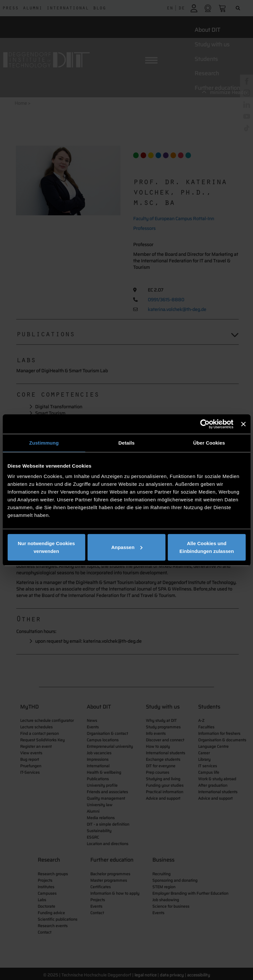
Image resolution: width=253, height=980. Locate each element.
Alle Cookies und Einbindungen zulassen (207, 547)
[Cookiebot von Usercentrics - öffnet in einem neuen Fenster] (205, 424)
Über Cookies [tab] (209, 443)
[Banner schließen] (243, 424)
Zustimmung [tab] (44, 443)
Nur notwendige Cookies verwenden (46, 547)
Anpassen (127, 547)
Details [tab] (127, 443)
